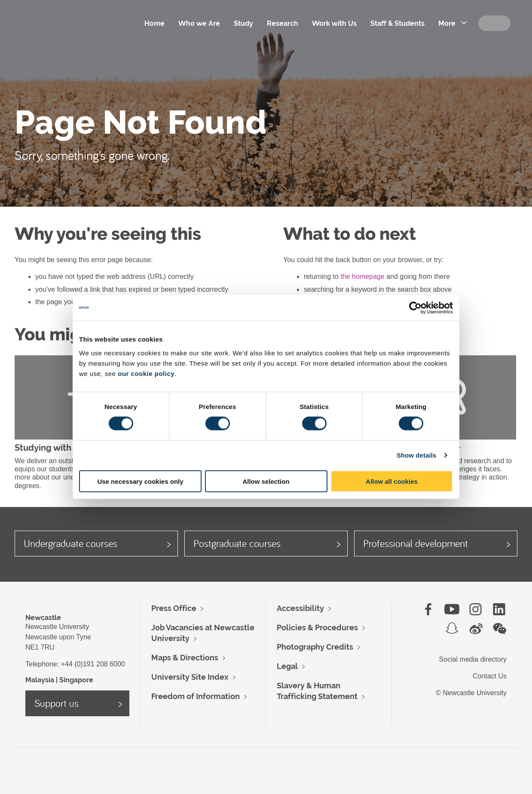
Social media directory (473, 659)
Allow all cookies (392, 481)
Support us (57, 703)
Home (154, 23)
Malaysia (40, 680)
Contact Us (490, 676)
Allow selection (266, 481)
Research (283, 23)
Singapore (76, 680)
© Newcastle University (471, 693)
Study (243, 23)
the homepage (362, 276)
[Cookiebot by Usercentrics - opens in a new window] (415, 308)
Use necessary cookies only (140, 481)
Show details (417, 455)
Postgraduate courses (237, 543)
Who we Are (199, 23)
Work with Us (334, 23)
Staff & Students (397, 23)
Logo (72, 34)
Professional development (416, 543)
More (447, 23)
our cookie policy (146, 373)
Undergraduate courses (70, 543)
